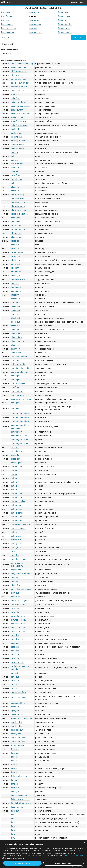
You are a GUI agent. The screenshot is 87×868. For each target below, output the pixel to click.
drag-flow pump (18, 639)
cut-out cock (17, 497)
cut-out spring (17, 513)
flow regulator (35, 32)
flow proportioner (8, 28)
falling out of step (19, 776)
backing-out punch (19, 141)
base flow (15, 175)
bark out (15, 172)
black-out (15, 187)
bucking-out (16, 276)
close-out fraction (19, 357)
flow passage (64, 16)
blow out (15, 245)
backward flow (18, 145)
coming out (16, 376)
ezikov (7, 2)
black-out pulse (18, 202)
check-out (15, 322)
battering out (17, 179)
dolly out (15, 593)
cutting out (16, 532)
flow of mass (6, 16)
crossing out (17, 463)
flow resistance (65, 32)
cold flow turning (19, 364)
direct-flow (16, 585)
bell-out (14, 183)
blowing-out (16, 256)
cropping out (17, 451)
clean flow (16, 345)
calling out (16, 299)
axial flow (15, 94)
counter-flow (17, 432)
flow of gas (63, 12)
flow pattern (35, 20)
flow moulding (7, 12)
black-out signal (18, 206)
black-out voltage (19, 210)
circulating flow (18, 341)
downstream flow (19, 620)
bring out (15, 268)
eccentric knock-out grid (22, 718)
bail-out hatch (17, 164)
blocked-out (16, 233)
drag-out (15, 643)
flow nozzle (34, 12)
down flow (16, 608)
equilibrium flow (18, 738)
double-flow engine (19, 601)
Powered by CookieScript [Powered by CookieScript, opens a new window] (76, 867)
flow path (5, 20)
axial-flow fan (17, 110)
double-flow (16, 597)
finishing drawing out (20, 799)
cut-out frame (17, 505)
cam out (15, 303)
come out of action (19, 372)
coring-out (16, 403)
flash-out (15, 811)
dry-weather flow (18, 692)
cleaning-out (17, 353)
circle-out (15, 330)
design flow (16, 570)
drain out (15, 651)
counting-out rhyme (20, 440)
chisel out (15, 326)
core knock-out (18, 395)
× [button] (84, 843)
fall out (14, 757)
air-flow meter (17, 75)
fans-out (15, 784)
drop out (15, 685)
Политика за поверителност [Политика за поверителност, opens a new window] (74, 856)
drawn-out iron (17, 662)
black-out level (17, 199)
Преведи (79, 37)
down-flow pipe (18, 616)
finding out (16, 792)
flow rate (33, 28)
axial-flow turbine (19, 121)
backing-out (16, 133)
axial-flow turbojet (19, 125)
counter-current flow (20, 413)
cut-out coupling (18, 501)
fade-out (15, 749)
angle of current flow (20, 83)
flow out (33, 16)
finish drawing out (19, 795)
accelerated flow (18, 67)
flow (13, 815)
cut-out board (17, 494)
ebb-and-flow (17, 715)
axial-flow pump (18, 118)
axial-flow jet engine (20, 114)
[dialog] (43, 854)
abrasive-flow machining (22, 64)
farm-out (15, 788)
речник (74, 2)
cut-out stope (17, 517)
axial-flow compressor (21, 106)
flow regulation (7, 32)
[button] (43, 858)
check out (15, 318)
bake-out (15, 168)
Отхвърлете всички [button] (63, 863)
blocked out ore (18, 225)
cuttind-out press (19, 528)
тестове (83, 2)
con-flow (15, 387)
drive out (15, 677)
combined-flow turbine (21, 368)
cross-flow (16, 455)
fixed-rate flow (17, 807)
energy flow (16, 734)
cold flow (15, 360)
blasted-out (16, 218)
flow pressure (7, 24)
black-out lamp (18, 195)
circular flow (17, 333)
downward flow (18, 628)
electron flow (17, 730)
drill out (14, 673)
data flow (15, 555)
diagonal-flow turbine (20, 574)
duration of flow (18, 703)
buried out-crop (18, 279)
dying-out (15, 707)
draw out (15, 655)
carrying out (16, 314)
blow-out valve (17, 252)
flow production (65, 24)
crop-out (15, 447)
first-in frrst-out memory (22, 803)
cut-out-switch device (21, 524)
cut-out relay (17, 509)
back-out (15, 129)
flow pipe (62, 20)
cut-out (14, 470)
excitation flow (18, 745)
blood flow (16, 241)
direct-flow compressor (21, 589)
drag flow (15, 635)
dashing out (16, 551)
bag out (14, 152)
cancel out (16, 306)
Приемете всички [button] (22, 863)
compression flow (19, 384)
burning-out (16, 287)
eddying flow (17, 722)
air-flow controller (19, 71)
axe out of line (17, 91)
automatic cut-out (19, 87)
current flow (16, 467)
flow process (35, 24)
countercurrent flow (20, 436)
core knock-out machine (22, 399)
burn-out (15, 283)
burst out (15, 295)
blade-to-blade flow (20, 214)
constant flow (17, 391)
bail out (14, 156)
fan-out (14, 780)
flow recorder (64, 28)
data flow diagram (19, 559)
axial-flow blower (19, 102)
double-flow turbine (20, 604)
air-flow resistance (19, 79)
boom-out (15, 264)
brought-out (16, 272)
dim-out (15, 577)
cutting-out (16, 544)
